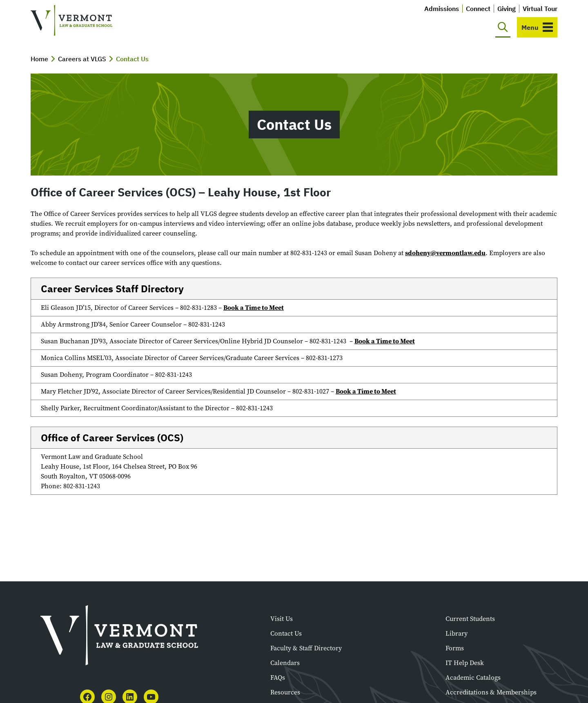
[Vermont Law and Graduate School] (71, 21)
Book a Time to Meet (254, 308)
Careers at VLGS (82, 59)
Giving (507, 9)
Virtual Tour (540, 9)
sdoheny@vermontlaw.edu (445, 253)
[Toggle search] (503, 27)
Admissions (442, 9)
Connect (478, 9)
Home (39, 59)
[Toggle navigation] (537, 27)
